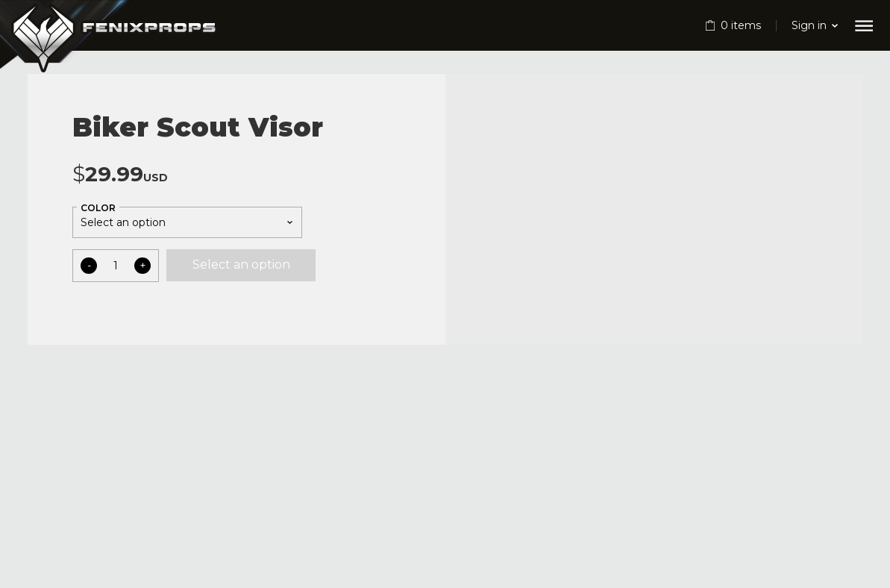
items (741, 25)
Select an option (241, 265)
